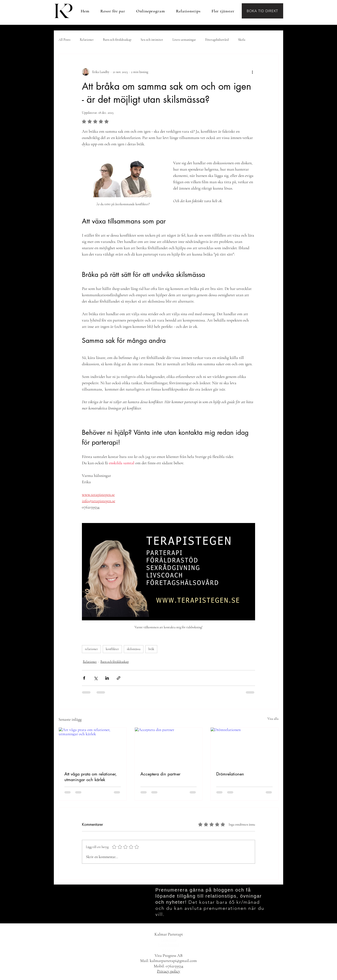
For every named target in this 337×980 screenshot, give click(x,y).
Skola (242, 40)
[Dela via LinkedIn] (107, 678)
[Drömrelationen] (244, 746)
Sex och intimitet (152, 40)
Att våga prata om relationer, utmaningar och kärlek (91, 777)
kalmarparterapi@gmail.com (173, 961)
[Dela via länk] (119, 678)
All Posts (64, 40)
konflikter (112, 649)
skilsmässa (134, 649)
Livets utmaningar (184, 40)
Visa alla (273, 719)
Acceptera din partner (160, 774)
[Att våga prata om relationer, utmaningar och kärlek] (93, 746)
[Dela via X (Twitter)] (96, 678)
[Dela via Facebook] (84, 678)
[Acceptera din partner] (169, 746)
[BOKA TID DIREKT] (262, 11)
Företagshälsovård (217, 40)
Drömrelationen (230, 774)
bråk (151, 649)
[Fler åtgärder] (252, 72)
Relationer (87, 40)
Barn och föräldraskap (117, 40)
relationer (91, 649)
